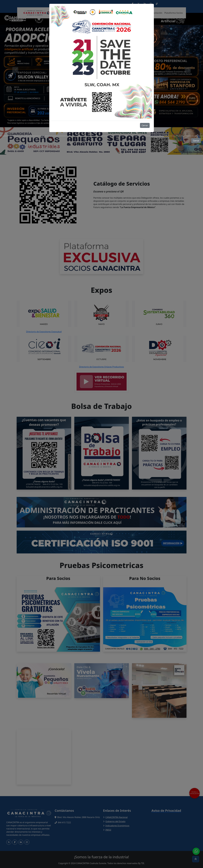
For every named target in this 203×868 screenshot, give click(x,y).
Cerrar (145, 125)
